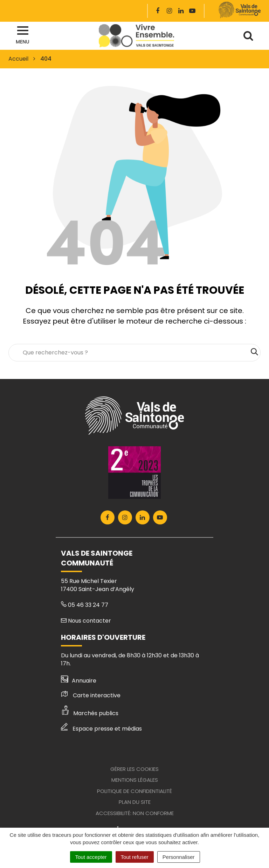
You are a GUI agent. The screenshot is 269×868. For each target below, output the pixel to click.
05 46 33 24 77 (85, 605)
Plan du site (135, 802)
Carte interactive (91, 695)
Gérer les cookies (134, 769)
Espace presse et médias (101, 729)
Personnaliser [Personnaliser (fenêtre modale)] (179, 857)
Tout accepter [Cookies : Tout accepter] (91, 857)
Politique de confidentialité (134, 791)
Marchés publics (90, 713)
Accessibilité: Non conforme (135, 813)
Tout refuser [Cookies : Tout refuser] (135, 857)
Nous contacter (86, 621)
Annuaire (79, 681)
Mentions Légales (135, 780)
